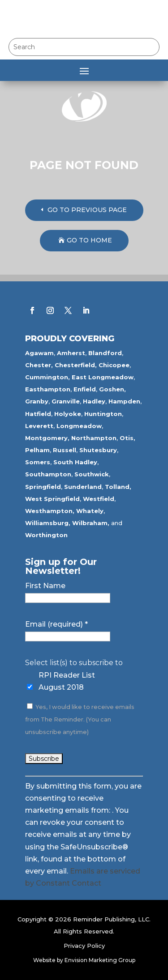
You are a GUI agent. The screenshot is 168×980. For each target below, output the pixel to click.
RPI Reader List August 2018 (67, 681)
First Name (45, 586)
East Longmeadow (103, 377)
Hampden (124, 401)
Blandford (105, 353)
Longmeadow (79, 426)
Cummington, (47, 377)
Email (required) (56, 624)
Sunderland (83, 487)
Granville (66, 401)
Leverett (39, 426)
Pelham (37, 450)
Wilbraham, (91, 523)
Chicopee (114, 365)
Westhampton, (50, 511)
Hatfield (38, 414)
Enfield (85, 389)
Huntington (103, 414)
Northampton (94, 438)
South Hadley (75, 462)
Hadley (94, 401)
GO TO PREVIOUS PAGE (87, 210)
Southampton (48, 474)
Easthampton (48, 389)
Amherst (71, 353)
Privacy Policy (84, 946)
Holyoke (68, 414)
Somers (38, 462)
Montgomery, (47, 438)
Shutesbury (98, 450)
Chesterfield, (76, 365)
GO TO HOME (89, 240)
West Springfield (52, 499)
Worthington (46, 535)
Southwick (92, 474)
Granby (37, 401)
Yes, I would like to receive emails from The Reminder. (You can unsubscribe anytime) (80, 719)
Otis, (127, 438)
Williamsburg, (48, 523)
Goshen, (112, 389)
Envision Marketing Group (100, 960)
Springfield (43, 487)
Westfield (99, 499)
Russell (65, 450)
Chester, (39, 365)
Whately (90, 511)
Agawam (39, 353)
